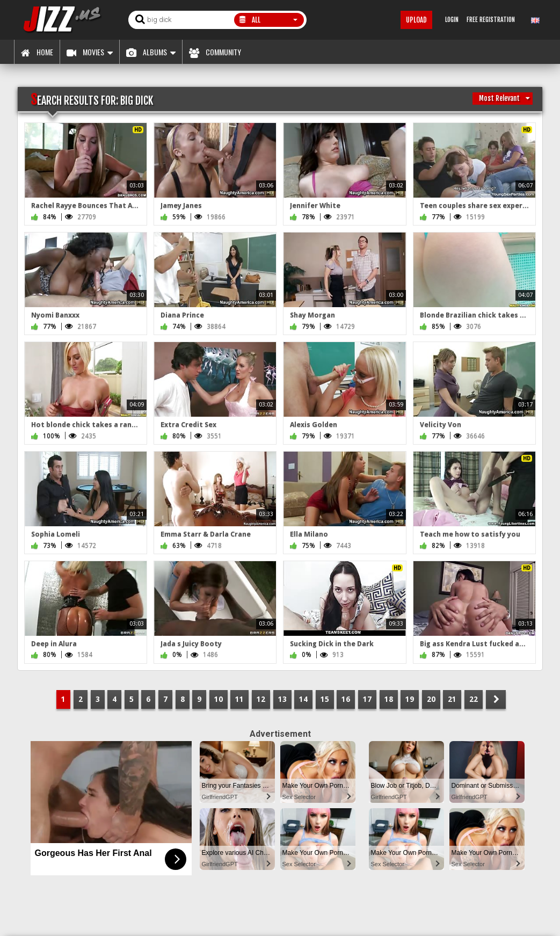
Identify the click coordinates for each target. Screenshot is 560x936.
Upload (416, 20)
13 (282, 699)
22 (474, 699)
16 (346, 699)
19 (410, 699)
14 (303, 699)
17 (367, 699)
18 (389, 699)
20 (431, 699)
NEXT (496, 699)
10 (219, 699)
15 (325, 699)
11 (239, 699)
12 (261, 699)
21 (452, 699)
